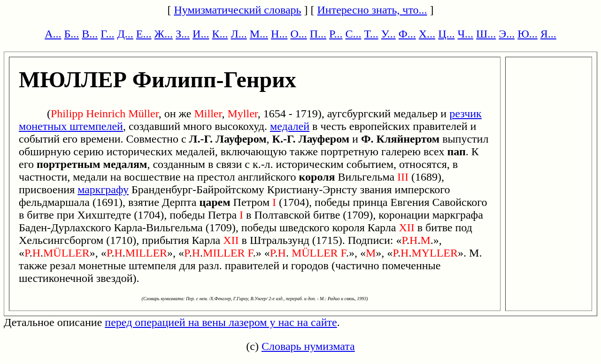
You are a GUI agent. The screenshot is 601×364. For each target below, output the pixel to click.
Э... (507, 34)
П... (318, 34)
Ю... (528, 34)
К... (220, 34)
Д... (125, 34)
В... (90, 34)
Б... (72, 34)
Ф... (407, 34)
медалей (290, 126)
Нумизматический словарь (237, 10)
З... (183, 34)
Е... (144, 34)
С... (353, 34)
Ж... (164, 34)
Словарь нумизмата (308, 346)
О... (298, 34)
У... (389, 34)
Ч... (465, 34)
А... (53, 34)
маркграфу (103, 190)
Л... (239, 34)
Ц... (446, 34)
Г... (107, 34)
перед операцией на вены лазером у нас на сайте (221, 322)
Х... (427, 34)
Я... (548, 34)
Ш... (486, 34)
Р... (336, 34)
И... (201, 34)
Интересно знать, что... (372, 10)
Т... (371, 34)
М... (259, 34)
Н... (279, 34)
